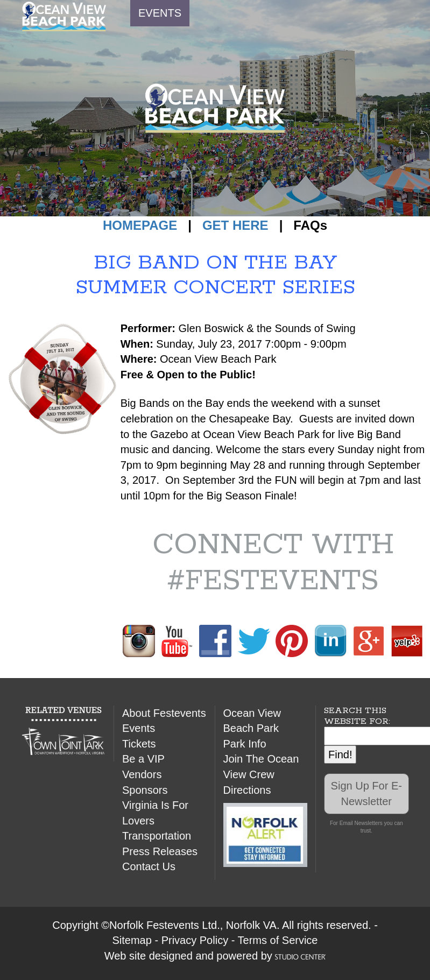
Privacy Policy (195, 940)
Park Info (245, 744)
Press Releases (160, 851)
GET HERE (235, 225)
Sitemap (132, 940)
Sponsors (145, 790)
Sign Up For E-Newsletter (366, 794)
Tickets (139, 744)
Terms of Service (278, 940)
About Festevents (164, 713)
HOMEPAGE (140, 225)
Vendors (142, 774)
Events (139, 728)
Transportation (157, 836)
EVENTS (160, 13)
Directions (247, 790)
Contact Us (149, 866)
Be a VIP (143, 759)
